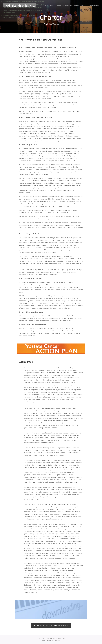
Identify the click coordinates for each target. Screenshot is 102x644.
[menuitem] (50, 5)
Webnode (57, 640)
